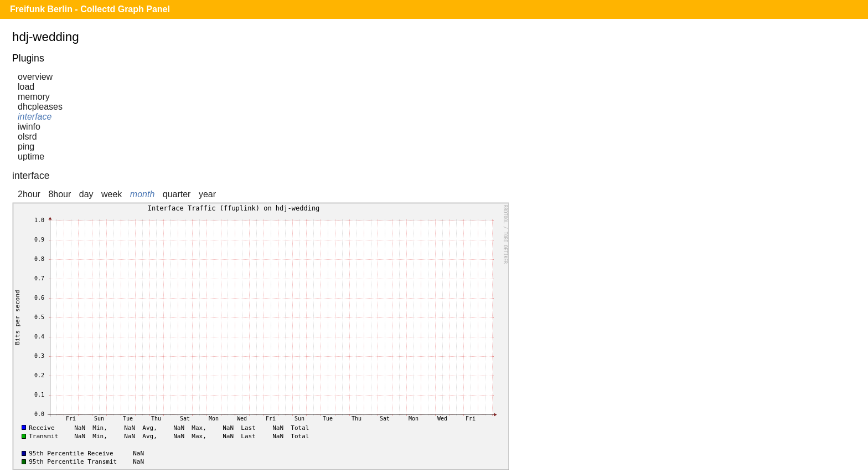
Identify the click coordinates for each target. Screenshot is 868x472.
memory (34, 97)
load (26, 87)
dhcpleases (40, 107)
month (142, 194)
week (112, 194)
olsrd (27, 137)
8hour (60, 194)
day (86, 194)
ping (26, 147)
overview (35, 77)
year (207, 194)
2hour (29, 194)
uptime (31, 157)
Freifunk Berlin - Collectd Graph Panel (90, 9)
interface (35, 117)
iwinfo (29, 127)
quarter (177, 194)
